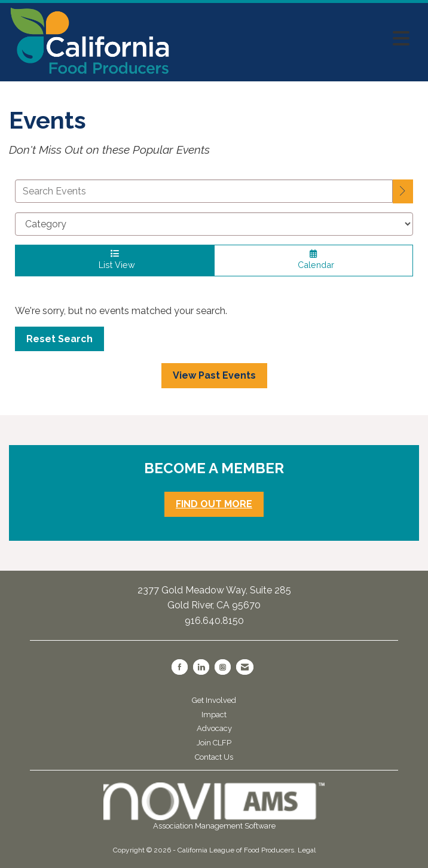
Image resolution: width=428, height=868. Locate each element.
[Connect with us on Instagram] (223, 667)
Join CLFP (214, 743)
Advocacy (214, 728)
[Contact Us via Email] (245, 667)
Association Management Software (214, 807)
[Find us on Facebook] (180, 667)
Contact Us (214, 757)
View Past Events (214, 375)
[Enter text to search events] (204, 191)
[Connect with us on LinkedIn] (201, 667)
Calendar (314, 260)
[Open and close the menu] (293, 39)
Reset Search (59, 339)
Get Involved (214, 700)
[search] (403, 191)
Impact (214, 715)
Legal (307, 850)
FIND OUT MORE (214, 504)
